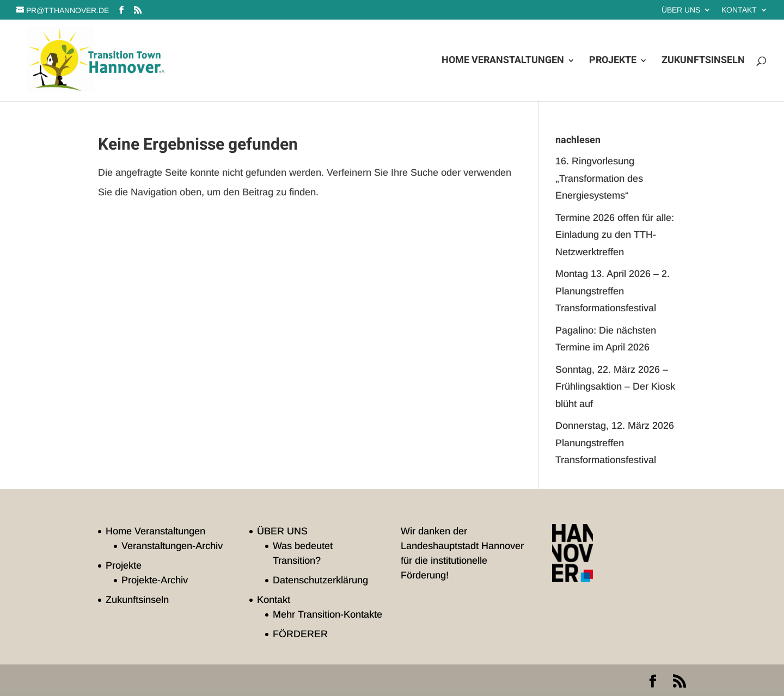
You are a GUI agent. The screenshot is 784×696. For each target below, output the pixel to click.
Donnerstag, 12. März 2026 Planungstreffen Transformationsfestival (615, 443)
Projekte (613, 62)
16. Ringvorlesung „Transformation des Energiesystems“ (599, 178)
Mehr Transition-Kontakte (327, 614)
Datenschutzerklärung (320, 580)
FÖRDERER (300, 634)
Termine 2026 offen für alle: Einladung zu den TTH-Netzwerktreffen (615, 235)
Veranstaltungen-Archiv (172, 546)
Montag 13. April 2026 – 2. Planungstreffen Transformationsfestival (612, 291)
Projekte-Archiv (155, 580)
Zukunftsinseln (703, 62)
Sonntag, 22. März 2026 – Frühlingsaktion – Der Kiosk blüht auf (615, 387)
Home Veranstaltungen (503, 62)
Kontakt (739, 10)
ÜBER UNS (681, 10)
